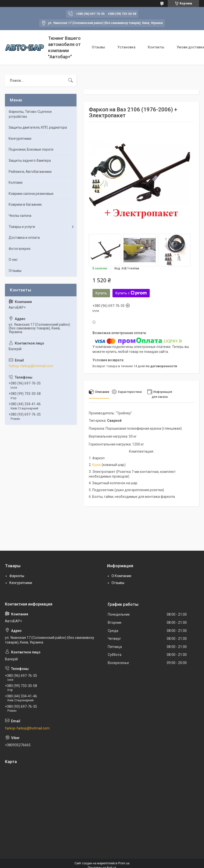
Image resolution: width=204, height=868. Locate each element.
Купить (101, 293)
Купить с (131, 293)
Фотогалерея (19, 249)
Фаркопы (17, 576)
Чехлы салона (20, 216)
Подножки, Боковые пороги (31, 149)
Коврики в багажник (25, 204)
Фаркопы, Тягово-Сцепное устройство (30, 114)
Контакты (156, 47)
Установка (126, 47)
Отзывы (98, 47)
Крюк (97, 465)
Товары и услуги (22, 227)
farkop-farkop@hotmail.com (31, 366)
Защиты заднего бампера (30, 161)
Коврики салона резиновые (31, 194)
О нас (13, 260)
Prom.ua (124, 863)
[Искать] (71, 81)
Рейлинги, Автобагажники (30, 172)
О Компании (121, 576)
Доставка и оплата (24, 238)
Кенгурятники (20, 139)
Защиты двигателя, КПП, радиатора (38, 127)
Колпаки (16, 182)
